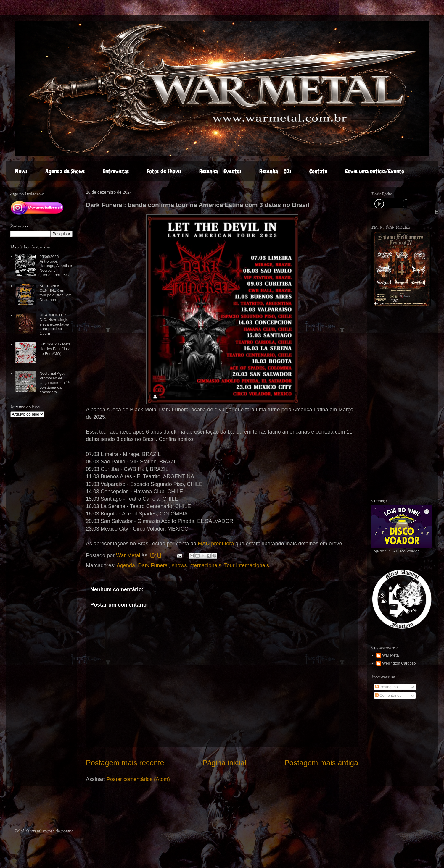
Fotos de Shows (164, 171)
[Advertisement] (49, 810)
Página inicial (224, 763)
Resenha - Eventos (220, 171)
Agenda (126, 565)
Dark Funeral (153, 565)
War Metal (391, 655)
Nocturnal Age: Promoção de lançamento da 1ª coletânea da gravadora (54, 383)
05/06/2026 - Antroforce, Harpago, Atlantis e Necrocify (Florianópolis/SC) (56, 266)
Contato (318, 171)
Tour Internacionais (247, 565)
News (21, 171)
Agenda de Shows (65, 171)
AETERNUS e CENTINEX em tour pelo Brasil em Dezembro (55, 293)
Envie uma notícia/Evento (375, 171)
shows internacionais (196, 565)
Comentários (388, 695)
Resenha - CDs (275, 171)
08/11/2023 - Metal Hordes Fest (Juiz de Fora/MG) (55, 349)
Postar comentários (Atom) (138, 779)
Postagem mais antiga (321, 763)
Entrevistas (116, 171)
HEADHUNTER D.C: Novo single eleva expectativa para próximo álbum (54, 324)
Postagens (386, 687)
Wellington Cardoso (399, 663)
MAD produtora (216, 544)
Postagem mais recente (125, 763)
